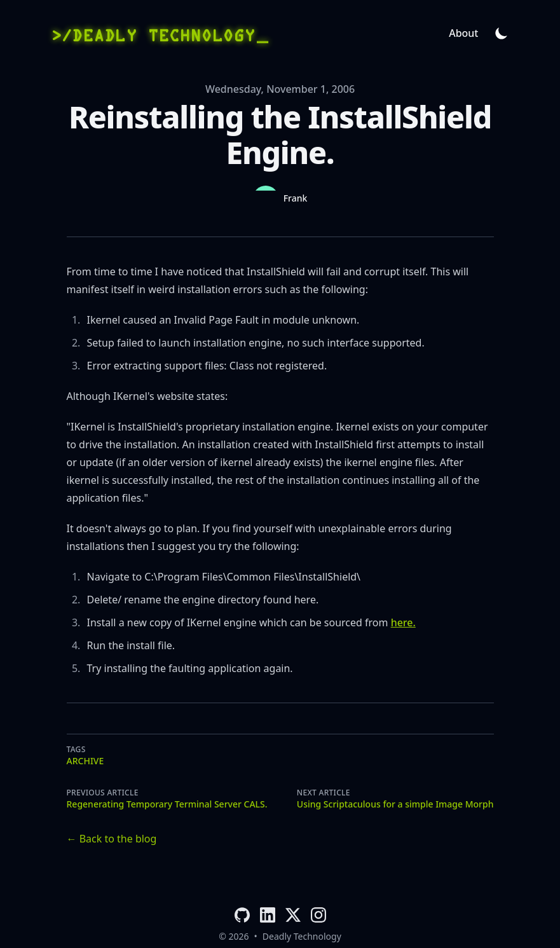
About (463, 33)
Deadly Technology (302, 936)
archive (85, 761)
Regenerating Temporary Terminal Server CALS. (167, 804)
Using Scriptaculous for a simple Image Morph (395, 804)
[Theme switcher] (502, 33)
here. (403, 622)
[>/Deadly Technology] (159, 33)
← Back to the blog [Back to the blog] (112, 839)
